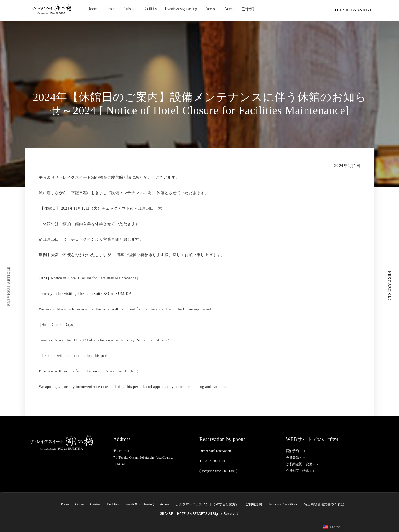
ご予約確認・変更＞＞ (302, 464)
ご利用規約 (254, 504)
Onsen (110, 9)
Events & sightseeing (181, 9)
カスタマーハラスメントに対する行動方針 (207, 504)
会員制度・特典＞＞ (301, 471)
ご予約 (248, 9)
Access (211, 9)
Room (92, 9)
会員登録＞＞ (296, 458)
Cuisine (129, 9)
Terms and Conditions (283, 504)
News (229, 9)
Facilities (150, 9)
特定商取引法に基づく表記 (324, 504)
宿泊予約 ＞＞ (296, 451)
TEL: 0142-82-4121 (353, 10)
